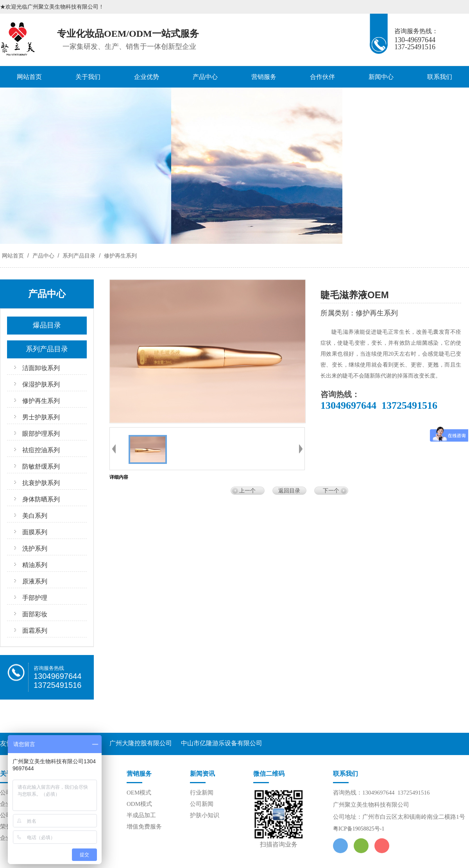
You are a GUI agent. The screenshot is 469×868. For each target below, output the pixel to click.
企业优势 (147, 77)
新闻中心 (381, 77)
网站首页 (29, 77)
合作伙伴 (322, 77)
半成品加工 (141, 815)
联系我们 (440, 77)
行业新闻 (202, 793)
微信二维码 (269, 774)
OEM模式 (139, 793)
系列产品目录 (79, 256)
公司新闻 (202, 804)
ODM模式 (139, 804)
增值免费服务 (144, 827)
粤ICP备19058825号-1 (359, 829)
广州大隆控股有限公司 (141, 743)
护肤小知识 (205, 815)
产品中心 (205, 77)
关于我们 (88, 77)
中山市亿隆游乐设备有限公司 (222, 743)
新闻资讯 (202, 774)
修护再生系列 (120, 256)
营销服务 (264, 77)
